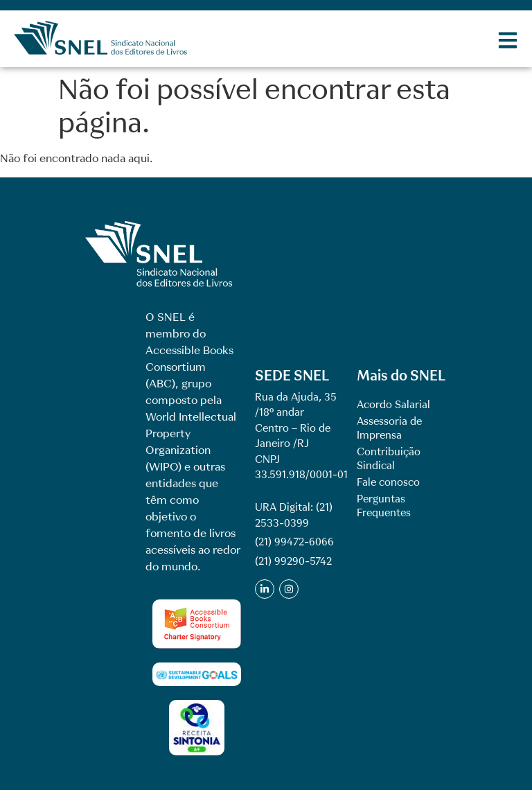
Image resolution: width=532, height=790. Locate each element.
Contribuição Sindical (389, 459)
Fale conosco (388, 482)
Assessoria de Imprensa (389, 428)
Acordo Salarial (393, 405)
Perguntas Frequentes (384, 506)
